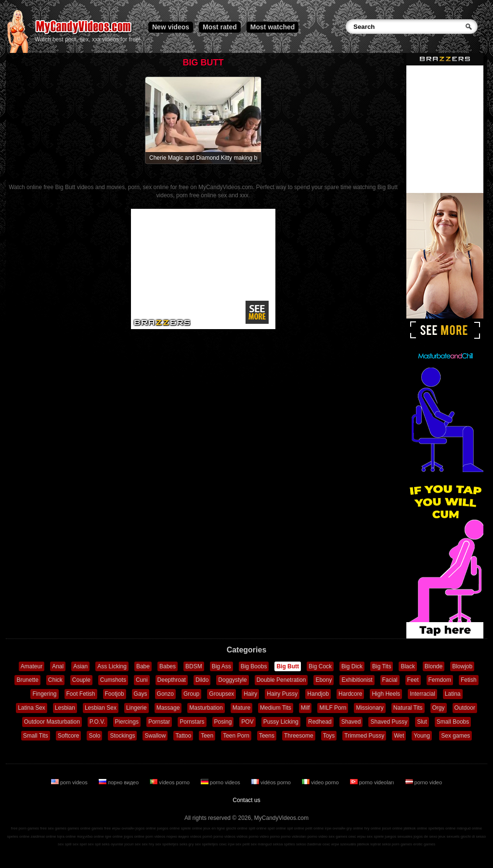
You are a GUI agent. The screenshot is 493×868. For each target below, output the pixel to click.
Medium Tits (276, 708)
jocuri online (392, 828)
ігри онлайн (335, 828)
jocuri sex (132, 844)
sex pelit (242, 844)
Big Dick (352, 666)
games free (101, 828)
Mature (241, 708)
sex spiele (376, 836)
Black (408, 666)
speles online (19, 836)
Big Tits (382, 666)
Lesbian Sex (101, 708)
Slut (422, 722)
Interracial (422, 694)
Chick (55, 680)
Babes (168, 666)
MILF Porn (333, 708)
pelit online (314, 828)
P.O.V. (97, 722)
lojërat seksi (380, 844)
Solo (94, 736)
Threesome (299, 736)
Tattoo (183, 736)
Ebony (324, 680)
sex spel (80, 844)
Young (422, 736)
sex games (338, 836)
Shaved (351, 722)
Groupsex (221, 694)
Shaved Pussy (389, 722)
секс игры (357, 836)
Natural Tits (408, 708)
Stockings (122, 736)
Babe (143, 666)
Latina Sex (32, 708)
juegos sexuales (398, 836)
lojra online (67, 836)
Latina (453, 694)
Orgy (439, 708)
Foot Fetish (81, 694)
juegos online (168, 828)
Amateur (32, 666)
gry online (355, 828)
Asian (80, 666)
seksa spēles (284, 844)
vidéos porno (272, 782)
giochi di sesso (473, 836)
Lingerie (136, 708)
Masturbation (206, 708)
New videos (171, 27)
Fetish (469, 680)
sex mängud (261, 844)
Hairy (250, 694)
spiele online (192, 828)
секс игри (331, 844)
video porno (321, 782)
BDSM (194, 666)
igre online (114, 836)
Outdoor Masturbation (52, 722)
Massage (168, 708)
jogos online (146, 828)
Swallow (155, 736)
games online (79, 828)
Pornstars (192, 722)
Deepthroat (172, 680)
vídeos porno (170, 782)
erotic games (424, 844)
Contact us (246, 800)
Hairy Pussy (282, 694)
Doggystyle (232, 680)
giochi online (237, 828)
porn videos (70, 782)
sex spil (94, 844)
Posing (223, 722)
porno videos (221, 782)
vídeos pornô (201, 836)
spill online (257, 828)
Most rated (220, 27)
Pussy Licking (281, 722)
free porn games (25, 828)
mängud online (469, 828)
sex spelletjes (167, 844)
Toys (329, 736)
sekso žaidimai (309, 844)
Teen (207, 736)
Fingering (44, 694)
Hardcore (350, 694)
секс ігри (227, 844)
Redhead (320, 722)
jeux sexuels (449, 836)
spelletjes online (442, 828)
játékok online (415, 828)
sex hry (148, 844)
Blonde (434, 666)
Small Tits (36, 736)
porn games (402, 844)
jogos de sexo (425, 836)
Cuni (142, 680)
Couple (81, 680)
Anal (58, 666)
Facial (390, 680)
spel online (277, 828)
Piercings (127, 722)
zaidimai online (44, 836)
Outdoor (465, 708)
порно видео (119, 782)
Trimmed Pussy (364, 736)
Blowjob (462, 666)
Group (191, 694)
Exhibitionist (357, 680)
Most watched (273, 27)
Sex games (455, 736)
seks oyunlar (112, 844)
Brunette (27, 680)
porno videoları (373, 782)
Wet (399, 736)
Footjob (115, 694)
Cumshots (113, 680)
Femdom (440, 680)
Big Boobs (254, 666)
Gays (141, 694)
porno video (424, 782)
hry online (372, 828)
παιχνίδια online (91, 836)
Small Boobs (453, 722)
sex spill (65, 844)
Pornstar (159, 722)
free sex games (53, 828)
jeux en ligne (214, 828)
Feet (413, 680)
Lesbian (65, 708)
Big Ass (221, 666)
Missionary (370, 708)
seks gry (187, 844)
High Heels (386, 694)
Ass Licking (112, 666)
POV (247, 722)
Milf (305, 708)
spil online (296, 828)
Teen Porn (236, 736)
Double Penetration (281, 680)
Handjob (318, 694)
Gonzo (165, 694)
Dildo (202, 680)
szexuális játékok (355, 844)
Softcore (69, 736)
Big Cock (320, 666)
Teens (267, 736)
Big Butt (288, 666)
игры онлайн (123, 828)
